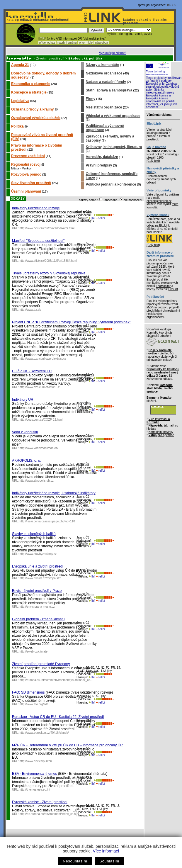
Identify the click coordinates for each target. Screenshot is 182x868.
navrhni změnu (67, 43)
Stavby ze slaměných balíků (34, 534)
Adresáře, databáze (102, 157)
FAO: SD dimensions (29, 692)
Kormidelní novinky (161, 432)
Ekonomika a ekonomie (31, 84)
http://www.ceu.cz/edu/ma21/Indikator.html (47, 228)
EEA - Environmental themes (35, 774)
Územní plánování (26, 191)
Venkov (27, 168)
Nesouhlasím (75, 861)
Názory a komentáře (102, 65)
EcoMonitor (163, 286)
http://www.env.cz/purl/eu (36, 761)
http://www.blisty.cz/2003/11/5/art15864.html (48, 261)
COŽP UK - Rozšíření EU (32, 371)
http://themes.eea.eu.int (35, 790)
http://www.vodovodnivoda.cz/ (39, 448)
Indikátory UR (23, 400)
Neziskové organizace (104, 73)
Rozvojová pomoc (26, 174)
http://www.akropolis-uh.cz (37, 481)
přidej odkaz (47, 43)
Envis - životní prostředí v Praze (37, 591)
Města (15, 168)
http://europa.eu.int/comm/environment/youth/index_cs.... (57, 680)
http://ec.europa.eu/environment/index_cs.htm (49, 814)
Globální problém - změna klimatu (38, 619)
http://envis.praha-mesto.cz (37, 607)
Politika (17, 126)
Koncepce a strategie (29, 92)
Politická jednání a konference (111, 184)
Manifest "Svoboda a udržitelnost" (38, 241)
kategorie (166, 385)
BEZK (172, 5)
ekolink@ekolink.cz (159, 201)
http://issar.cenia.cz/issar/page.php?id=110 (47, 521)
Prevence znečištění (28, 156)
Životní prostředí (50, 58)
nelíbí (100, 218)
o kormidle (86, 43)
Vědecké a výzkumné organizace (113, 116)
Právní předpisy (99, 165)
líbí (92, 218)
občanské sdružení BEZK (160, 265)
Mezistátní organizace (104, 107)
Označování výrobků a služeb (36, 118)
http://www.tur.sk (30, 310)
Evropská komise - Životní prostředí (40, 802)
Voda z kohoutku (25, 432)
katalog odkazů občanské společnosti (38, 20)
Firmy (90, 99)
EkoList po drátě (157, 280)
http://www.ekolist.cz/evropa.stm (40, 578)
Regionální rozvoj (26, 164)
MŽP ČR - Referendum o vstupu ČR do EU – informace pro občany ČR (67, 745)
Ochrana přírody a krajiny (32, 109)
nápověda (102, 43)
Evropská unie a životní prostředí (38, 566)
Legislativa (20, 101)
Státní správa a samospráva (109, 90)
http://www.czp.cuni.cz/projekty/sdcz (43, 359)
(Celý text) (153, 161)
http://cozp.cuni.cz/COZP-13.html (41, 420)
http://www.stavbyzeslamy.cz (38, 554)
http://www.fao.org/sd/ (34, 704)
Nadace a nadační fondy (106, 82)
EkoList (173, 289)
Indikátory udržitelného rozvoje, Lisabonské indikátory (54, 493)
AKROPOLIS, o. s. (27, 461)
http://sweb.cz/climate (34, 652)
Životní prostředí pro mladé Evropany (41, 664)
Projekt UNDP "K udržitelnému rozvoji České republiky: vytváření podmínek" (71, 322)
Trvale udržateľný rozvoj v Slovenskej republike (49, 273)
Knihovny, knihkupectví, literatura (114, 147)
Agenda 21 (20, 65)
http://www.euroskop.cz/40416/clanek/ (44, 733)
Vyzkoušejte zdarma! (113, 53)
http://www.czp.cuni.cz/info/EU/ (40, 387)
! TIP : (42, 39)
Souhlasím (109, 861)
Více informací (106, 851)
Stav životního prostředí (31, 183)
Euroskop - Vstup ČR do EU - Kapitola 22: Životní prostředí (58, 717)
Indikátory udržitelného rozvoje (36, 208)
